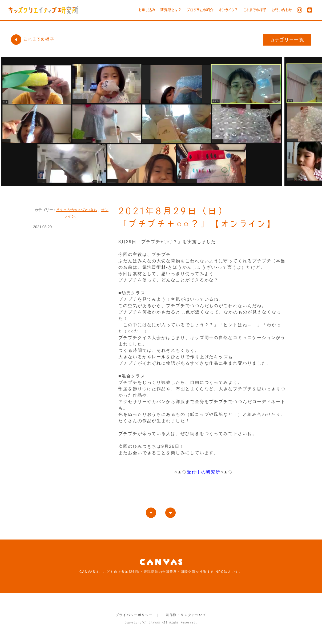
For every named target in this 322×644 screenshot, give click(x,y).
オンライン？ (228, 10)
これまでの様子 (255, 10)
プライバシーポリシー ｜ (138, 615)
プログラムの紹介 (200, 10)
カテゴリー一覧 (287, 40)
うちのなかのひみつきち (77, 210)
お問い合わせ (282, 10)
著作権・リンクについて (186, 615)
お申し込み (147, 10)
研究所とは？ (171, 10)
